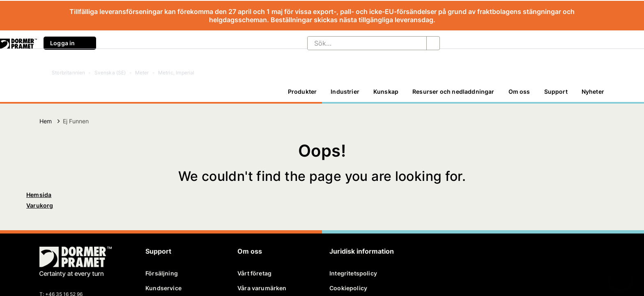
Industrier (345, 91)
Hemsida (39, 195)
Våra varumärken (262, 288)
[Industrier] (345, 92)
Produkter (302, 91)
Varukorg (40, 205)
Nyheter (593, 91)
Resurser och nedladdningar (453, 91)
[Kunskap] (386, 92)
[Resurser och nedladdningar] (453, 92)
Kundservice (163, 288)
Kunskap (386, 91)
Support (556, 91)
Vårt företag (254, 273)
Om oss (519, 91)
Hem (46, 121)
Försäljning (162, 273)
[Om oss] (519, 92)
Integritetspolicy (353, 273)
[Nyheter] (593, 92)
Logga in (70, 43)
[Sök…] (360, 43)
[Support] (556, 92)
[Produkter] (302, 92)
